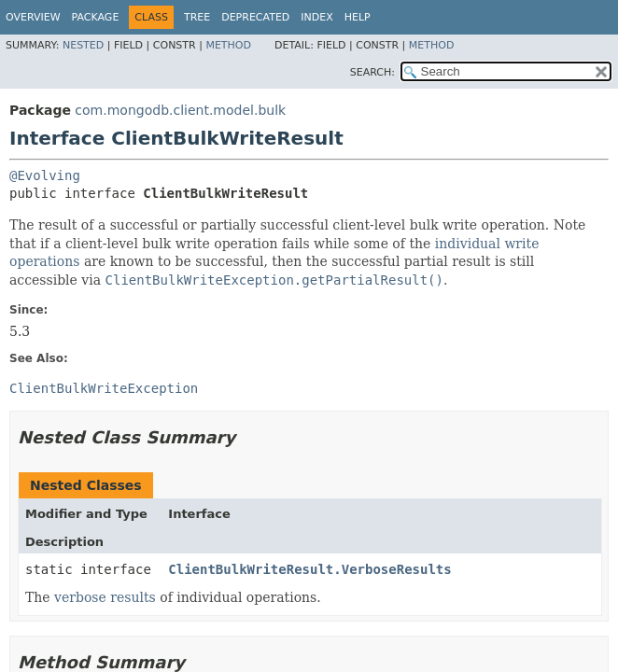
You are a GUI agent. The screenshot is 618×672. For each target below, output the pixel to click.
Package (96, 17)
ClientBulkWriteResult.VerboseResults (309, 569)
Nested (83, 45)
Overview (33, 17)
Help (358, 17)
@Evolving (45, 175)
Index (316, 17)
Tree (197, 17)
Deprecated (255, 17)
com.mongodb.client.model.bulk (180, 110)
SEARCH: (372, 72)
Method (228, 45)
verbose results (105, 597)
